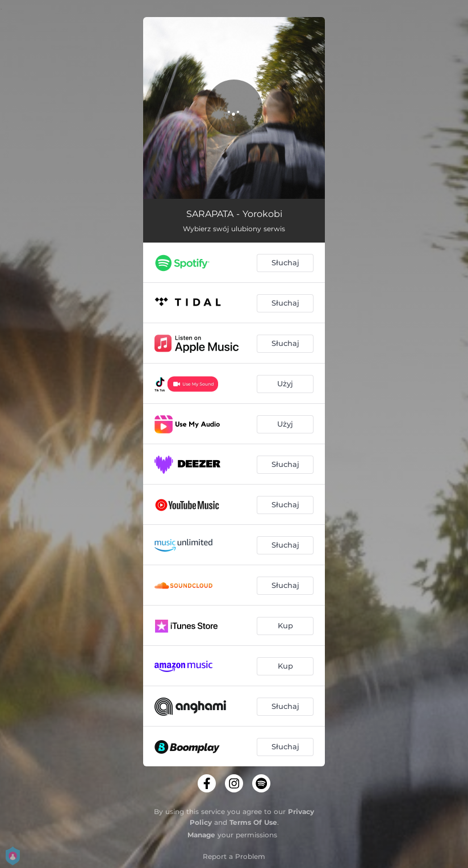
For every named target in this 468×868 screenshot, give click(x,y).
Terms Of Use (253, 822)
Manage (201, 835)
